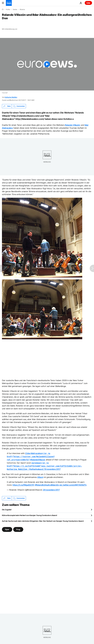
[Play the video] (47, 64)
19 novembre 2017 (52, 468)
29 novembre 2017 (51, 488)
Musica (22, 9)
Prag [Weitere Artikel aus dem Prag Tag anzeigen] (18, 528)
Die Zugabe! (7, 508)
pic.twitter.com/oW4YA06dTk (73, 483)
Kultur (8, 9)
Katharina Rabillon (11, 97)
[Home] (3, 9)
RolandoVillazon (31, 456)
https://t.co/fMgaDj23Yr (23, 483)
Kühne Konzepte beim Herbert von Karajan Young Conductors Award (29, 514)
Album (40, 476)
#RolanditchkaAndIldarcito (47, 483)
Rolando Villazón (73, 125)
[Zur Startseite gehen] (9, 3)
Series (15, 9)
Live (88, 3)
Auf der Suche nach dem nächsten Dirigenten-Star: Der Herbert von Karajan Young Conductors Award (43, 520)
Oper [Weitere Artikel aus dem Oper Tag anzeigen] (7, 528)
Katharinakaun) (44, 465)
